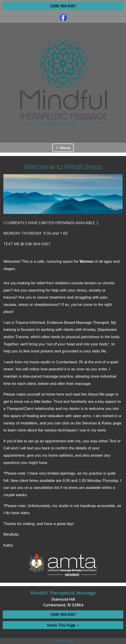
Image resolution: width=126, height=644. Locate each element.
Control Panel (63, 641)
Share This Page (62, 625)
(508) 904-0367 (63, 6)
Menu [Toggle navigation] (63, 148)
